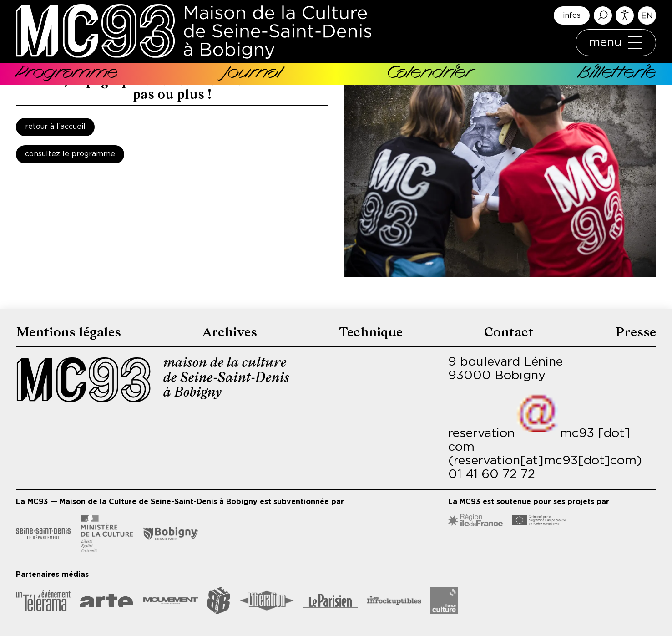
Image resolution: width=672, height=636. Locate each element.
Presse (635, 332)
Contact (509, 332)
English (647, 15)
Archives (231, 332)
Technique (372, 332)
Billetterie (617, 74)
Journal (252, 74)
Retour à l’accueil (55, 127)
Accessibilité (625, 15)
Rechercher (603, 15)
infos (572, 15)
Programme (67, 74)
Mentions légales (70, 332)
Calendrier (429, 74)
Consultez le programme (70, 154)
